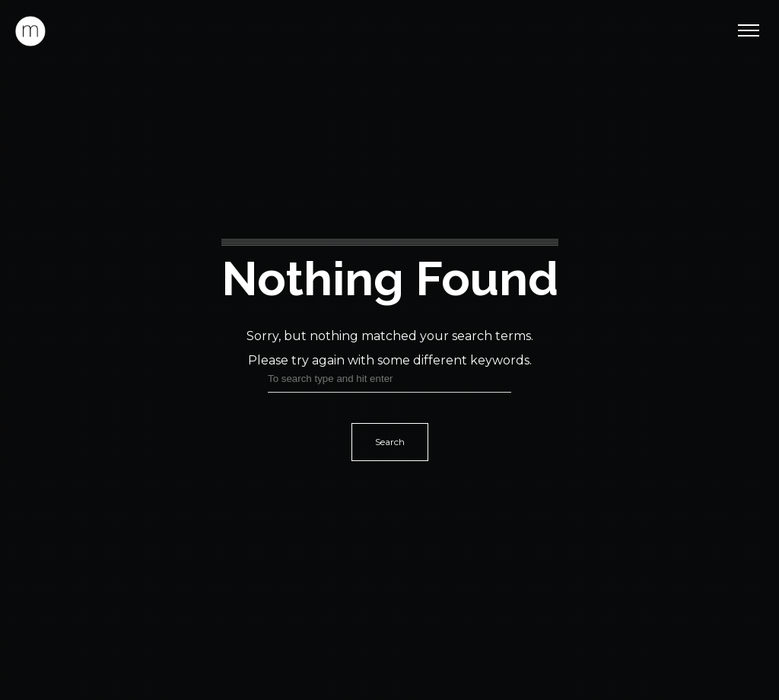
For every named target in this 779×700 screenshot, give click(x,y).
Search (390, 442)
